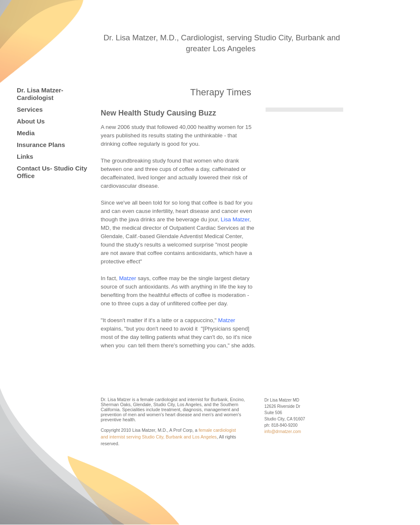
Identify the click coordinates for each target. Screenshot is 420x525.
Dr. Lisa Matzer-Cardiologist (40, 94)
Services (30, 109)
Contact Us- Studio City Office (52, 172)
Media (26, 133)
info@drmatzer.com (283, 432)
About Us (31, 121)
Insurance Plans (41, 145)
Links (25, 156)
